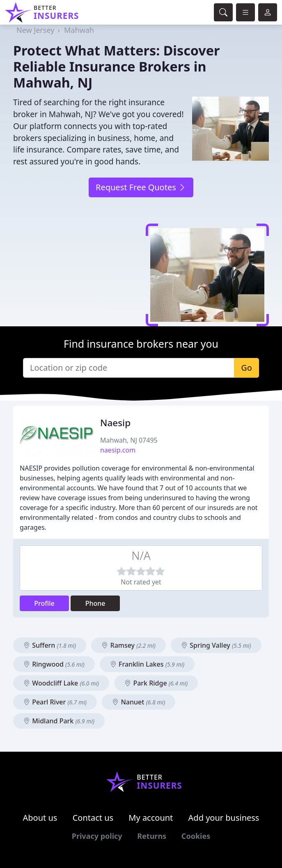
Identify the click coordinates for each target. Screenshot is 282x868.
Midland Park (59, 721)
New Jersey (35, 30)
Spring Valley (216, 645)
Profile (44, 603)
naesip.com (118, 450)
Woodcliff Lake (61, 683)
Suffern (50, 645)
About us (40, 818)
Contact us (93, 818)
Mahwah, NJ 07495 (129, 440)
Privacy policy (97, 836)
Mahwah (79, 30)
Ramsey (128, 645)
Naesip (115, 423)
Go (246, 368)
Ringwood (54, 664)
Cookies (196, 836)
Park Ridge (156, 683)
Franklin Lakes (147, 664)
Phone (95, 603)
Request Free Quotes (141, 187)
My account (151, 818)
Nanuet (139, 702)
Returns (152, 836)
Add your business (224, 818)
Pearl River (55, 702)
